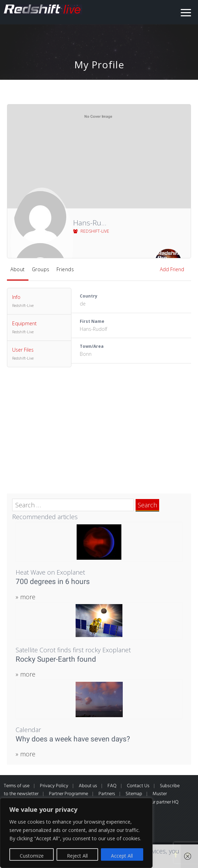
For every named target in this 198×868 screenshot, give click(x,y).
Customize (32, 856)
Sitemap (134, 794)
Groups (41, 269)
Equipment (39, 328)
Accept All (122, 856)
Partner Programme (68, 794)
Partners (107, 794)
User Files (39, 354)
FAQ (112, 786)
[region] (76, 833)
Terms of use (17, 786)
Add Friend (172, 269)
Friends (65, 269)
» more (25, 597)
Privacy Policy (54, 786)
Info (39, 301)
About (18, 269)
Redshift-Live (91, 231)
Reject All (77, 856)
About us (88, 786)
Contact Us (138, 786)
